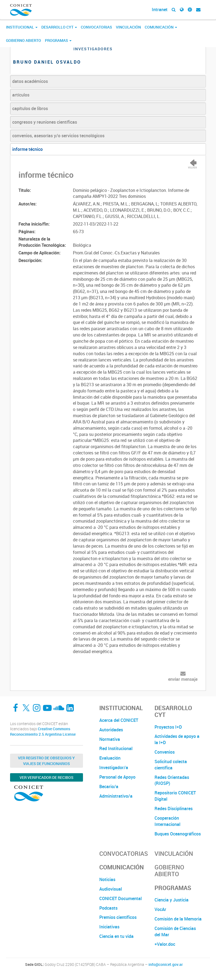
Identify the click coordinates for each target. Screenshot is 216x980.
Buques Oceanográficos (178, 834)
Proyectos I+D (168, 727)
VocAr (160, 909)
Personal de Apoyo (117, 777)
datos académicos (30, 81)
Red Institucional (116, 748)
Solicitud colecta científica (171, 765)
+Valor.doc (165, 944)
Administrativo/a (116, 796)
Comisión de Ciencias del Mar (175, 931)
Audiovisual (111, 889)
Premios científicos (118, 917)
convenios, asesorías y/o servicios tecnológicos (58, 136)
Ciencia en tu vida (116, 936)
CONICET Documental (121, 898)
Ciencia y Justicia (172, 900)
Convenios (165, 752)
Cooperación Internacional (167, 821)
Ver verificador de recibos (47, 777)
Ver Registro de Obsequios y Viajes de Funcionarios (46, 761)
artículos (21, 95)
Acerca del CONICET (119, 720)
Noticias (107, 879)
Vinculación (128, 27)
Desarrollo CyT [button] (59, 27)
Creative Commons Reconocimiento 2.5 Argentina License (43, 731)
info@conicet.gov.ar (166, 965)
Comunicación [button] (161, 27)
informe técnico (27, 149)
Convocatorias (96, 27)
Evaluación (110, 758)
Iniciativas (109, 927)
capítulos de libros (30, 108)
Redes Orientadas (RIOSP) (172, 780)
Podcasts (108, 908)
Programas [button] (58, 40)
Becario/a (109, 787)
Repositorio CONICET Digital (175, 796)
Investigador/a (114, 767)
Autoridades (111, 730)
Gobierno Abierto (24, 40)
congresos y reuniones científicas (45, 122)
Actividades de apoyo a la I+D (177, 739)
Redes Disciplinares (174, 809)
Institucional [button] (22, 27)
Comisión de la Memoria (178, 919)
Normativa (110, 739)
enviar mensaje (183, 679)
